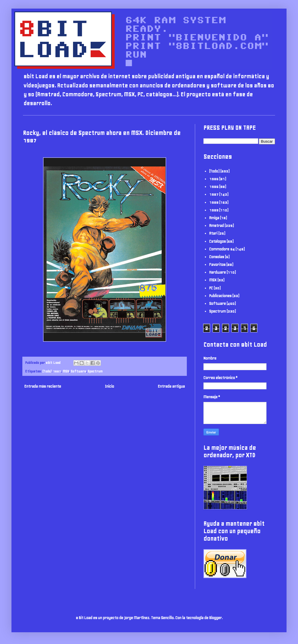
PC (211, 288)
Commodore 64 (222, 249)
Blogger (215, 618)
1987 (57, 371)
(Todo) (47, 371)
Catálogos (217, 241)
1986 (214, 187)
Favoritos (217, 265)
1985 (214, 179)
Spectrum (95, 371)
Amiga (214, 218)
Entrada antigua (171, 386)
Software (78, 371)
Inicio (109, 386)
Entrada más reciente (43, 386)
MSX (66, 371)
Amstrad (216, 226)
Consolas (217, 257)
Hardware (217, 272)
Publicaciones (220, 296)
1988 (214, 202)
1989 (214, 210)
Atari (213, 233)
